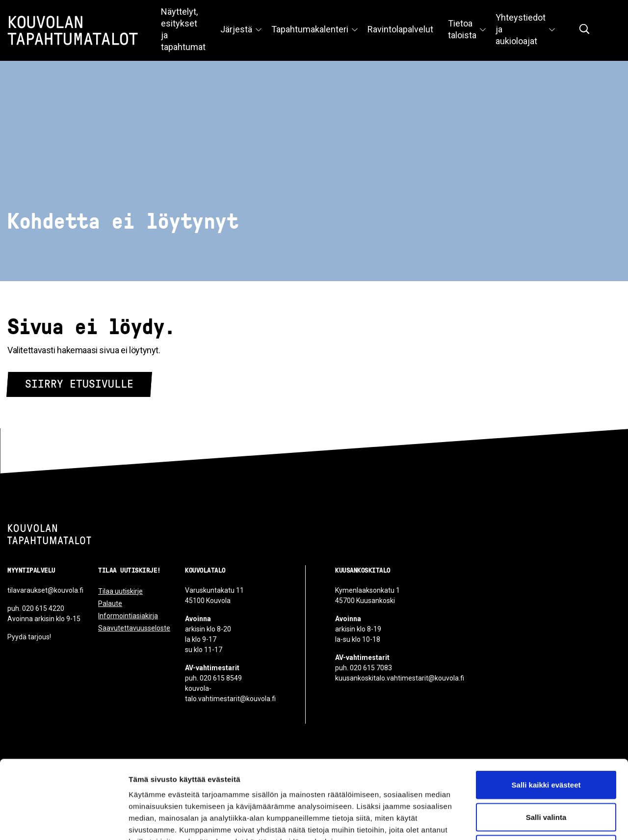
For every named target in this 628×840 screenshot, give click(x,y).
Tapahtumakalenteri (310, 29)
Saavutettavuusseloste (134, 628)
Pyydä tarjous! (29, 637)
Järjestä (236, 29)
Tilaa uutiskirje (120, 591)
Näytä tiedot (525, 821)
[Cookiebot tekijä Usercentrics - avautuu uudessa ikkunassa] (64, 821)
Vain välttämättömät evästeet (546, 775)
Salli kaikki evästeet (546, 711)
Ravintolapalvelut (400, 29)
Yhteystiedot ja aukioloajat (521, 29)
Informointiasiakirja (128, 616)
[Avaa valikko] (259, 30)
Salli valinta (546, 744)
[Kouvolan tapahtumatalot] (49, 534)
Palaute (110, 604)
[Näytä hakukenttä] (584, 29)
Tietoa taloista (462, 29)
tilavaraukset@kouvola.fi (45, 590)
